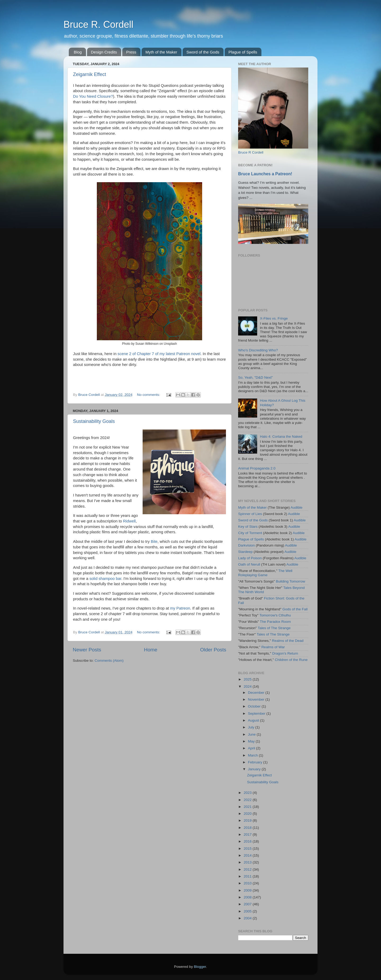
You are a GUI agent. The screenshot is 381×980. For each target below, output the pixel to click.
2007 (248, 904)
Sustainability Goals (94, 421)
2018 (248, 828)
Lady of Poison (250, 558)
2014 (248, 855)
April (252, 748)
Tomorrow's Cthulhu (275, 615)
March (253, 755)
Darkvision (246, 545)
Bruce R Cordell (251, 152)
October (255, 706)
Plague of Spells (243, 52)
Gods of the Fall (295, 609)
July (252, 727)
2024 (248, 686)
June (252, 734)
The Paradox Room (275, 622)
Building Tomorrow (290, 581)
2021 (248, 807)
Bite (154, 542)
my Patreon (180, 608)
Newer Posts (87, 650)
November (257, 699)
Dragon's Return (285, 653)
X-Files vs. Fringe (274, 318)
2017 (248, 834)
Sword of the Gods (203, 52)
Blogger (200, 967)
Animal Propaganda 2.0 (257, 468)
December (257, 693)
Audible (296, 507)
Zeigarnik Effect (90, 74)
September (257, 713)
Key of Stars (248, 527)
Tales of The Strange (274, 628)
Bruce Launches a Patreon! (265, 174)
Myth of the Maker (161, 52)
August (254, 720)
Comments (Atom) (109, 661)
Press (131, 52)
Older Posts (213, 650)
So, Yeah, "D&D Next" (255, 377)
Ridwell (129, 521)
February (256, 762)
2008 (248, 897)
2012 (248, 869)
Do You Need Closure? (93, 96)
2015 (248, 849)
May (252, 741)
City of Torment (250, 533)
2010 (248, 883)
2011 (248, 876)
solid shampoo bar (105, 579)
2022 (248, 800)
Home (151, 650)
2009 (248, 890)
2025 (248, 679)
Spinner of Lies (250, 514)
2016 (248, 841)
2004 (248, 918)
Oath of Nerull (249, 564)
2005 (248, 911)
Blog (78, 52)
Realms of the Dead (288, 641)
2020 (248, 814)
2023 (248, 793)
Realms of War (273, 647)
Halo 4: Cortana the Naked (281, 437)
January (255, 769)
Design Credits (104, 52)
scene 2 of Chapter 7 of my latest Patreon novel (159, 354)
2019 (248, 820)
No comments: (149, 395)
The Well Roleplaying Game (265, 573)
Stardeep (245, 552)
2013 (248, 862)
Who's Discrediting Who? (258, 350)
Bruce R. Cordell (98, 24)
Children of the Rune (291, 660)
